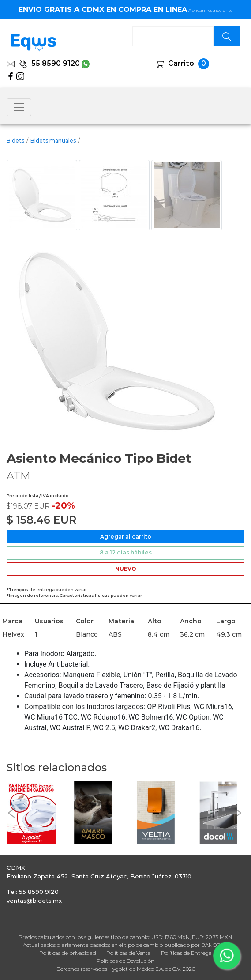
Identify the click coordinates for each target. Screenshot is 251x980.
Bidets (15, 141)
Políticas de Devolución (125, 961)
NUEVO (126, 569)
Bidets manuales (53, 141)
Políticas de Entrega (186, 953)
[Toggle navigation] (19, 107)
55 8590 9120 (49, 63)
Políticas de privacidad (68, 953)
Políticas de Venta (129, 953)
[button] (11, 813)
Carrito (181, 63)
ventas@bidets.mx (34, 901)
